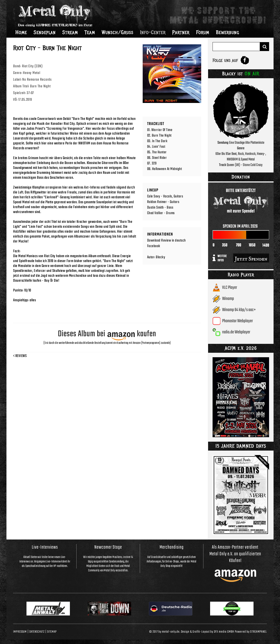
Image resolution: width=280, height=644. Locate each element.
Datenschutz (37, 632)
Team (90, 32)
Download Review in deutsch (166, 241)
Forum (203, 32)
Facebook (154, 246)
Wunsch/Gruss (118, 32)
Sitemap (52, 632)
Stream (70, 32)
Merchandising (172, 547)
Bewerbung (228, 32)
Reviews (20, 356)
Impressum (20, 632)
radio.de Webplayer (236, 332)
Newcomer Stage (108, 547)
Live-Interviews (45, 547)
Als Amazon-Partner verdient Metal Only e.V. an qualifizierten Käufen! (235, 554)
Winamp (228, 299)
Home (21, 32)
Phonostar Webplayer (237, 321)
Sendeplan (45, 32)
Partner (181, 32)
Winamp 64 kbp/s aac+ (239, 310)
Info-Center (153, 32)
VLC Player (230, 288)
